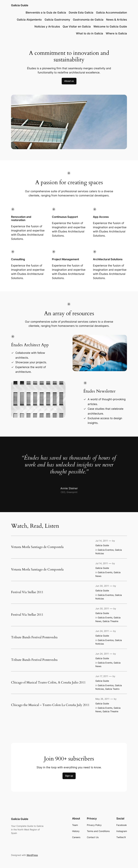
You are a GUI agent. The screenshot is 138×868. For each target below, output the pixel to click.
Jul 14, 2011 (102, 541)
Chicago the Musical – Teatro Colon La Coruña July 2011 (50, 705)
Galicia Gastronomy (57, 20)
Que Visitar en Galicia (77, 27)
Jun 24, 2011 (102, 631)
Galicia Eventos (106, 550)
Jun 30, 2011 (102, 586)
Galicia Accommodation (111, 13)
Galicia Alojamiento (29, 20)
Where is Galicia (116, 33)
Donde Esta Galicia (81, 13)
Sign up (69, 776)
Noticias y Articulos (47, 27)
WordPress (32, 855)
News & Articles (117, 20)
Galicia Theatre (110, 621)
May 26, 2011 (102, 699)
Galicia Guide (20, 5)
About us (69, 81)
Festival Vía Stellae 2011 (27, 592)
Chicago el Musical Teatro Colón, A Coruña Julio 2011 (48, 683)
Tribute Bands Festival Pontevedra (34, 637)
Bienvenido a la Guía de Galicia (46, 13)
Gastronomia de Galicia (88, 20)
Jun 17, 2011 (102, 676)
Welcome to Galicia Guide (110, 27)
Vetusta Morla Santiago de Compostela (37, 547)
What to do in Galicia (90, 33)
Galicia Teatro (112, 689)
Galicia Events (105, 572)
